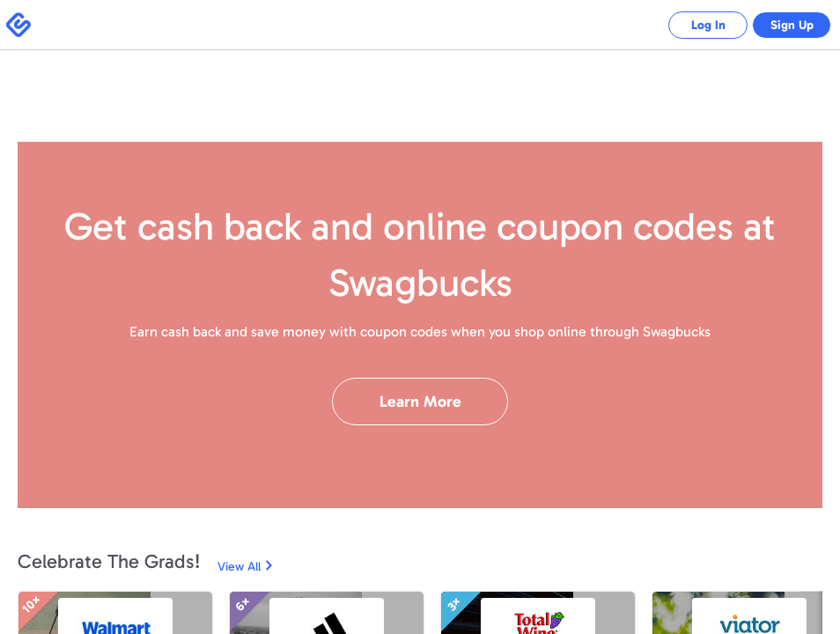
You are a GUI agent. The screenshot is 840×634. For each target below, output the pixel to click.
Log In (695, 25)
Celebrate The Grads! (109, 561)
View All (239, 567)
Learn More (420, 402)
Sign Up (788, 25)
